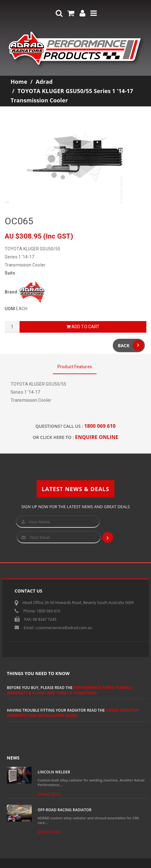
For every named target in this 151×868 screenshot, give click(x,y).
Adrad (44, 82)
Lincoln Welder (54, 772)
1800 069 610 (100, 426)
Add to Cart (83, 327)
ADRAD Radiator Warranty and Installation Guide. (73, 713)
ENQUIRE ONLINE (97, 437)
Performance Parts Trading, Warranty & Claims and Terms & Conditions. (70, 690)
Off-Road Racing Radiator (64, 810)
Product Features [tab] (75, 367)
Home (19, 82)
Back (131, 345)
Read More (49, 794)
